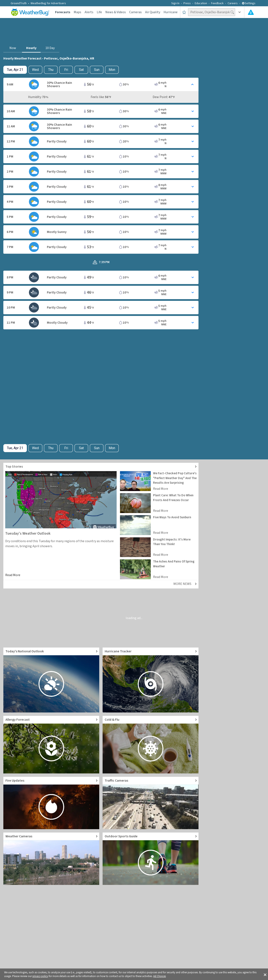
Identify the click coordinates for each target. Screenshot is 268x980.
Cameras (135, 12)
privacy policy (40, 976)
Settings (249, 3)
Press (187, 3)
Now (13, 48)
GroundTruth (19, 3)
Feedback (217, 3)
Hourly (31, 48)
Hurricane (171, 12)
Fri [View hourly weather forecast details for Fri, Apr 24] (66, 70)
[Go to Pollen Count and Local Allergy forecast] (51, 745)
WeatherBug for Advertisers (48, 3)
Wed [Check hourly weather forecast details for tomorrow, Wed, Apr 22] (35, 70)
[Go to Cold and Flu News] (151, 745)
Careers (233, 3)
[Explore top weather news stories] (101, 467)
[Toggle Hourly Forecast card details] (101, 84)
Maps (77, 12)
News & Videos (116, 12)
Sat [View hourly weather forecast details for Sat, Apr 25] (81, 70)
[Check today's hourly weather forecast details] (15, 70)
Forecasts (63, 12)
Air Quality (153, 12)
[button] (265, 974)
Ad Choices (160, 976)
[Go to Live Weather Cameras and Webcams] (51, 859)
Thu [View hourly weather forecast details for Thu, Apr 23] (51, 70)
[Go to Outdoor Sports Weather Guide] (151, 859)
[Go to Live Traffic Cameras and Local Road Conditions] (151, 803)
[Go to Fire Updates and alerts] (51, 803)
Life (99, 12)
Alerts (89, 12)
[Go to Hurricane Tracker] (151, 680)
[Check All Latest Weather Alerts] (251, 12)
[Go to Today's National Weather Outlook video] (51, 680)
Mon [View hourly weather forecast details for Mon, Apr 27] (112, 70)
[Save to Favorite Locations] (184, 12)
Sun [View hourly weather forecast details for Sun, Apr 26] (97, 70)
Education (201, 3)
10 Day (50, 48)
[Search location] (212, 12)
